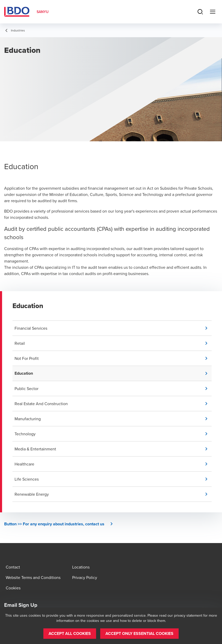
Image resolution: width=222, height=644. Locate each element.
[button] (113, 328)
